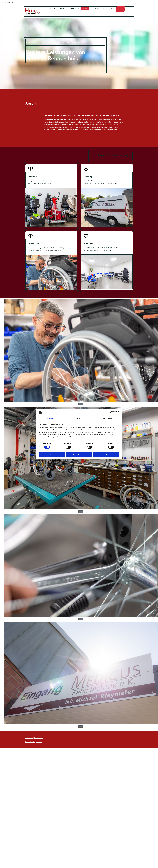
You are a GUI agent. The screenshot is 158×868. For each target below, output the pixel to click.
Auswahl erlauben (79, 455)
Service (85, 8)
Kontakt (111, 8)
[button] (121, 9)
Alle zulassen (106, 455)
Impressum (29, 738)
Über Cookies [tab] (107, 419)
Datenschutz (38, 738)
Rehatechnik (74, 8)
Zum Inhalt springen (7, 3)
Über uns (63, 8)
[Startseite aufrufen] (33, 14)
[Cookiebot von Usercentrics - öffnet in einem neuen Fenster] (111, 412)
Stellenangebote (98, 8)
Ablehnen (52, 455)
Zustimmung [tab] (51, 419)
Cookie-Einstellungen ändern (34, 742)
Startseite (52, 8)
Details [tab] (79, 419)
